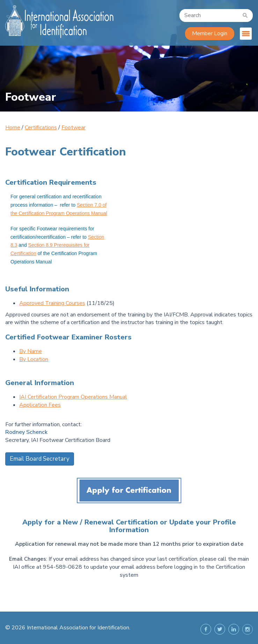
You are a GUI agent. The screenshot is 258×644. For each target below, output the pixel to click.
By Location (34, 359)
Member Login (210, 33)
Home (13, 128)
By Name (31, 351)
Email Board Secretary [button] (40, 459)
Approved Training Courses (52, 303)
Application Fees (40, 405)
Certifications (41, 128)
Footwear (73, 128)
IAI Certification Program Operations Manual (73, 397)
